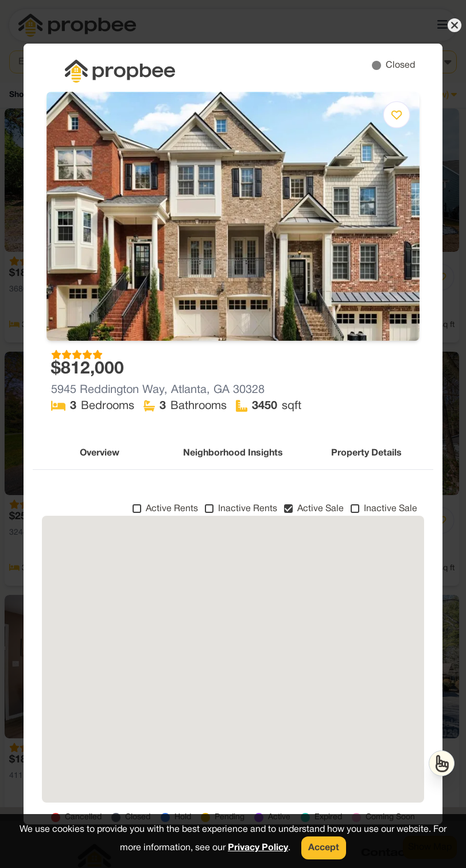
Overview (100, 453)
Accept (324, 848)
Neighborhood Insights (233, 453)
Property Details (366, 453)
